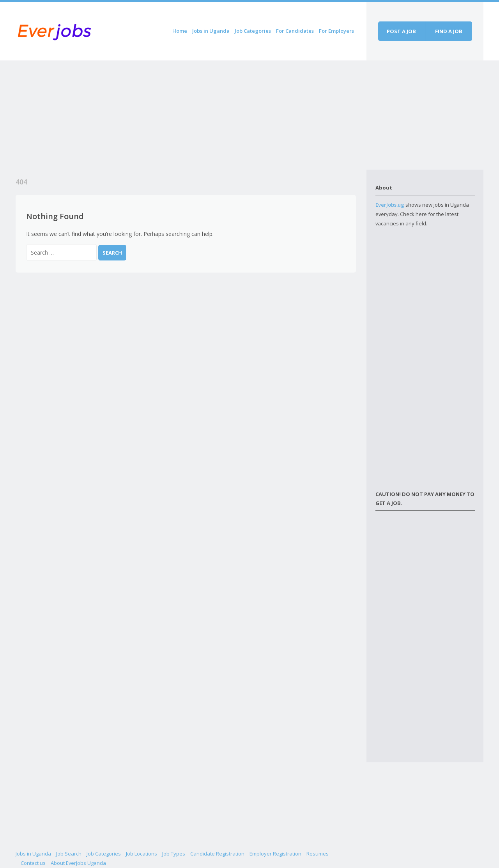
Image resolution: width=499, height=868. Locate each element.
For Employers (336, 31)
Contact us (33, 863)
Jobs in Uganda (211, 31)
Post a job (401, 31)
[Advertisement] (191, 115)
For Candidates (295, 31)
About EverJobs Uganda (78, 863)
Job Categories (253, 31)
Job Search (69, 854)
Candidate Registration (217, 854)
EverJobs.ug (390, 205)
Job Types (174, 854)
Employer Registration (275, 854)
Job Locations (142, 854)
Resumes (318, 854)
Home (180, 31)
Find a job (449, 31)
